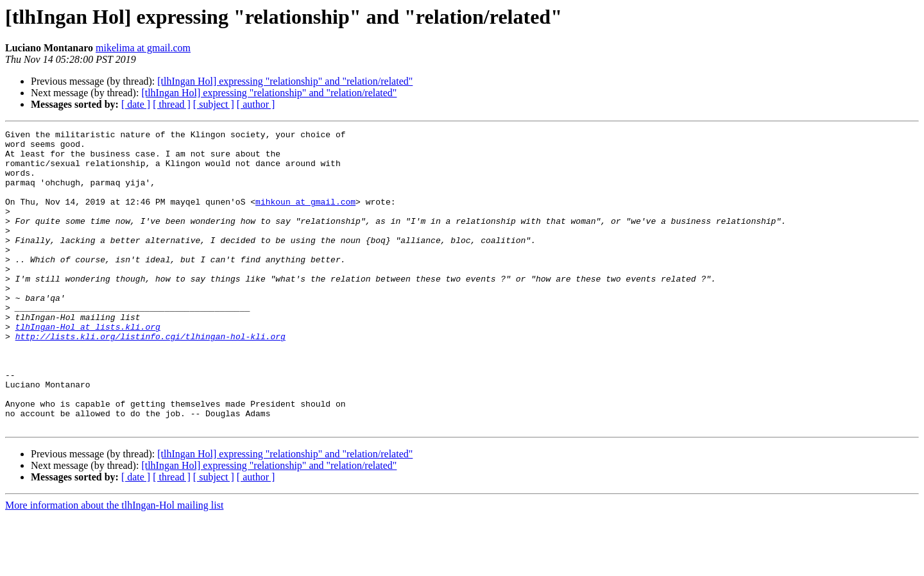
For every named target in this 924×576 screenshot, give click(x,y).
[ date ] (136, 104)
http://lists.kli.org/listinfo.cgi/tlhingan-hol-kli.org (150, 378)
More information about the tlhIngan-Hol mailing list (114, 565)
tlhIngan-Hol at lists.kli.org (88, 367)
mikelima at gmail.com (143, 48)
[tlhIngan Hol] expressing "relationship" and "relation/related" (285, 81)
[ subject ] (214, 104)
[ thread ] (172, 104)
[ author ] (256, 104)
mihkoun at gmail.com (305, 217)
